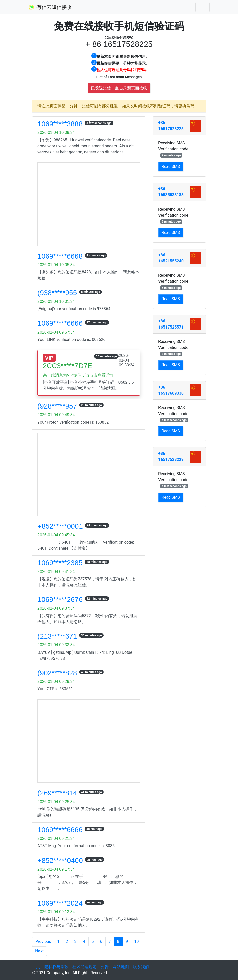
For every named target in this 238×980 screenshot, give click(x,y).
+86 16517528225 (171, 126)
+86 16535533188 (171, 192)
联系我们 (141, 967)
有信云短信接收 (50, 7)
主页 (36, 967)
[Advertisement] (89, 204)
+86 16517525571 (171, 324)
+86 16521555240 (171, 258)
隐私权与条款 (56, 967)
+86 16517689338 (171, 390)
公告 (105, 967)
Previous (43, 941)
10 (137, 941)
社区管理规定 (85, 967)
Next (39, 951)
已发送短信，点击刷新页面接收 (119, 88)
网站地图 (121, 967)
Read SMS (171, 166)
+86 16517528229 (171, 456)
